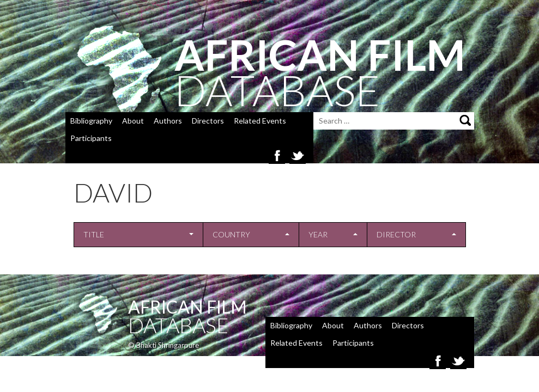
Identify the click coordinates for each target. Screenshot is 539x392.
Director (396, 234)
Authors (168, 121)
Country (231, 234)
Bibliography (91, 121)
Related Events (260, 121)
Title (94, 234)
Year (318, 234)
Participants (91, 138)
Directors (208, 121)
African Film (187, 307)
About (133, 121)
